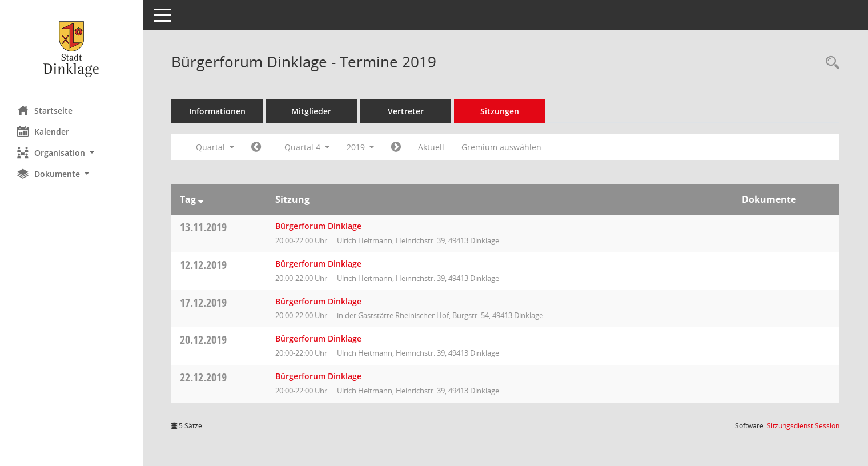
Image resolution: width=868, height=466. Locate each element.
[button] (71, 153)
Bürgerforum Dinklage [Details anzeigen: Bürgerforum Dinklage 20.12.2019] (318, 338)
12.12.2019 (203, 265)
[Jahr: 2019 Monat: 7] (256, 147)
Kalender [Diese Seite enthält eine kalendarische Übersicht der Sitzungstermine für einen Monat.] (43, 131)
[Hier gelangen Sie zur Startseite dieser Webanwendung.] (71, 49)
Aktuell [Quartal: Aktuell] (431, 147)
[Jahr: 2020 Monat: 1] (396, 147)
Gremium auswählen (501, 147)
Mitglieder (311, 111)
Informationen (217, 111)
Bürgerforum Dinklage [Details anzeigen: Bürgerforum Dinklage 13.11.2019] (318, 226)
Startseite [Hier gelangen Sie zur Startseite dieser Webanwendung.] (45, 110)
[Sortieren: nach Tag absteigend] (201, 199)
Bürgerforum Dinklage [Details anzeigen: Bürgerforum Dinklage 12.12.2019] (318, 264)
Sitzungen (500, 111)
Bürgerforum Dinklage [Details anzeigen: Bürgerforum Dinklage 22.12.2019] (318, 376)
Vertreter (406, 111)
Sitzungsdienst (803, 426)
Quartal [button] (215, 147)
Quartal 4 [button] (307, 147)
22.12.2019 (203, 377)
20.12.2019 (203, 340)
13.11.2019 (203, 227)
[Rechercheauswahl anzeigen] (830, 63)
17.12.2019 (203, 302)
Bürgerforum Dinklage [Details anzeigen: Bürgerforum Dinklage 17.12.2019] (318, 301)
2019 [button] (360, 147)
